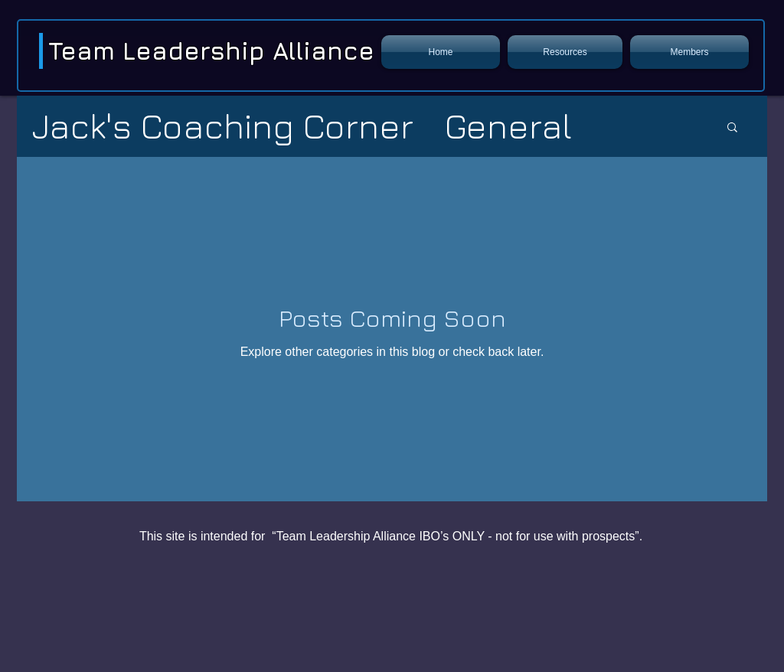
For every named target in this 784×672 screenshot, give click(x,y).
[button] (565, 52)
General (508, 126)
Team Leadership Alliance (211, 51)
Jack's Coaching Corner (223, 126)
